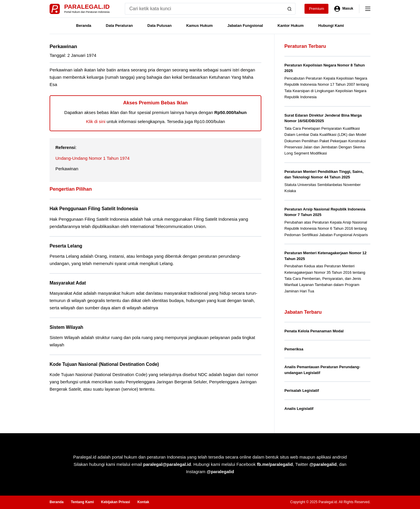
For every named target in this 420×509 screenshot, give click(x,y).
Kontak (143, 502)
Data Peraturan (119, 26)
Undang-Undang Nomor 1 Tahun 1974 (92, 158)
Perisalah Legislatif (302, 390)
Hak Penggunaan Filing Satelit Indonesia (94, 209)
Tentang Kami (82, 502)
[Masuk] (344, 9)
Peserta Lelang (66, 246)
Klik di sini (96, 121)
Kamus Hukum (199, 26)
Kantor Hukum (291, 26)
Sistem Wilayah (66, 327)
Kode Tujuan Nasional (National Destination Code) (104, 364)
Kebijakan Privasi (115, 502)
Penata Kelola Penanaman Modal (314, 331)
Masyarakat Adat (68, 283)
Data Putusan (159, 26)
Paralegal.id (87, 7)
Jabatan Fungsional (245, 26)
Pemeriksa (294, 349)
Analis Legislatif (299, 409)
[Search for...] (204, 9)
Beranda (84, 26)
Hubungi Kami (331, 26)
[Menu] (368, 9)
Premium (316, 9)
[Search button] (290, 9)
